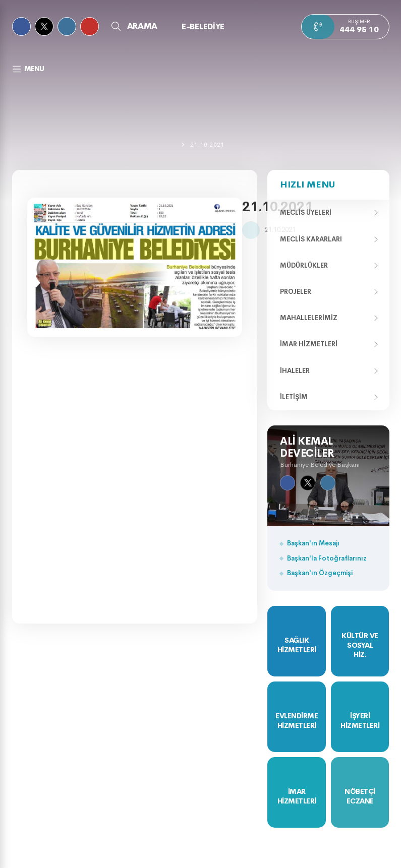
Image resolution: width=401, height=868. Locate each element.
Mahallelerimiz (309, 318)
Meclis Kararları (311, 239)
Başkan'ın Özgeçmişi (320, 573)
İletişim (294, 397)
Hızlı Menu (307, 184)
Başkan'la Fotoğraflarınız (327, 558)
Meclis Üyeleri (306, 212)
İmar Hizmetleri (309, 344)
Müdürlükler (304, 265)
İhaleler (295, 371)
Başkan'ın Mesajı (313, 543)
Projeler (296, 292)
